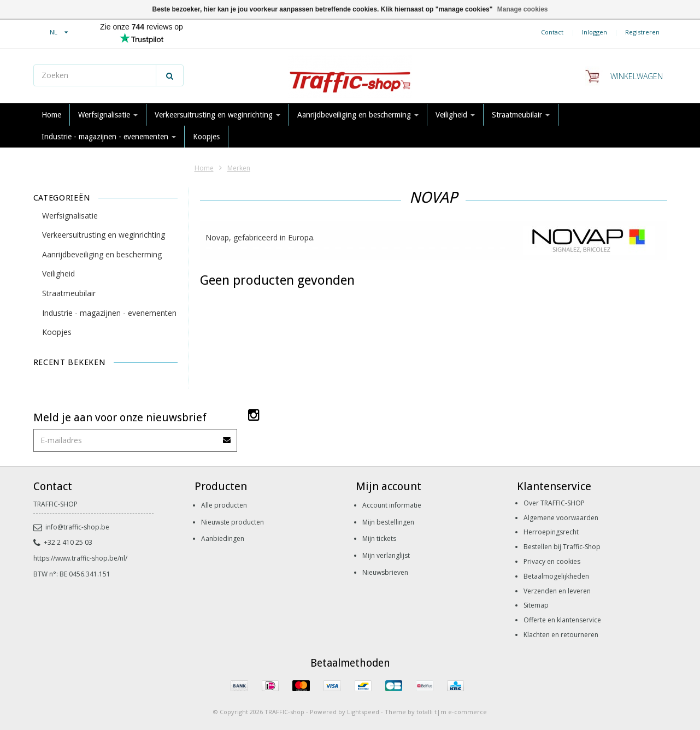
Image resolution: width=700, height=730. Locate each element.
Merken (239, 168)
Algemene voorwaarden (561, 518)
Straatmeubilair (521, 115)
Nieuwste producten (233, 522)
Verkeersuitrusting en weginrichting (217, 115)
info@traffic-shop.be (71, 527)
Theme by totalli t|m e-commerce (436, 712)
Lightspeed (363, 712)
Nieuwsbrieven (385, 572)
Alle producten (224, 505)
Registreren (642, 32)
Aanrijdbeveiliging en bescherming (358, 115)
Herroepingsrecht (551, 532)
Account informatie (392, 505)
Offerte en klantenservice (562, 620)
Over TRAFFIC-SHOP (554, 503)
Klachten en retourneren (561, 635)
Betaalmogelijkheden (556, 576)
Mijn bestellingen (388, 522)
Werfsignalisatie (108, 115)
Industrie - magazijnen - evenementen (109, 137)
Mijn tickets (379, 538)
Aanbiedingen (223, 538)
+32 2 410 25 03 (63, 542)
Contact (552, 32)
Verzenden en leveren (557, 591)
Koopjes (206, 137)
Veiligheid (455, 115)
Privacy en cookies (552, 561)
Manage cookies (523, 9)
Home (51, 115)
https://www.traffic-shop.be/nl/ (80, 558)
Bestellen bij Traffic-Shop (562, 547)
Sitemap (536, 605)
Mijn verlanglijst (386, 555)
